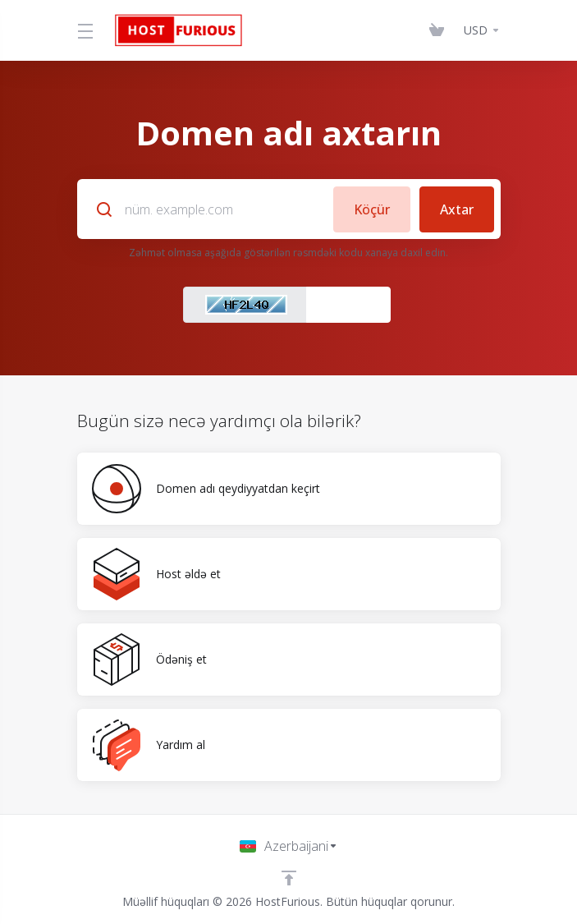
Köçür (371, 209)
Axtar (457, 209)
